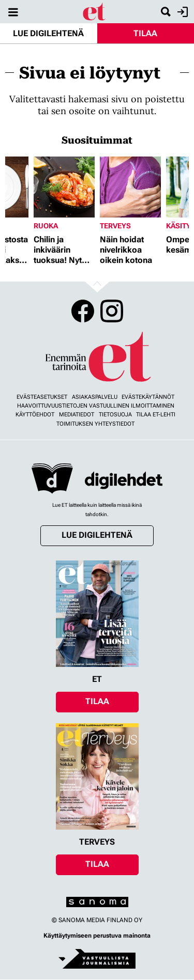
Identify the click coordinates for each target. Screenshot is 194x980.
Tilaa (145, 33)
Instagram (112, 311)
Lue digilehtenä (48, 33)
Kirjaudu (181, 12)
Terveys (115, 226)
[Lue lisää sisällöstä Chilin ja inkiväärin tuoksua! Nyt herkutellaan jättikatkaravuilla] (64, 187)
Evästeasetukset (42, 397)
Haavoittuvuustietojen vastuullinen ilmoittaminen (96, 406)
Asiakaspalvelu (95, 397)
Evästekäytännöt (148, 397)
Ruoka (46, 226)
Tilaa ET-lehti (156, 415)
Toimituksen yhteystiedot (95, 424)
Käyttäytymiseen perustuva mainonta (97, 936)
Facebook (83, 311)
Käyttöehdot (35, 415)
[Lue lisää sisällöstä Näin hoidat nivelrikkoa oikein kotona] (130, 187)
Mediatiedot (77, 415)
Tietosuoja (115, 415)
